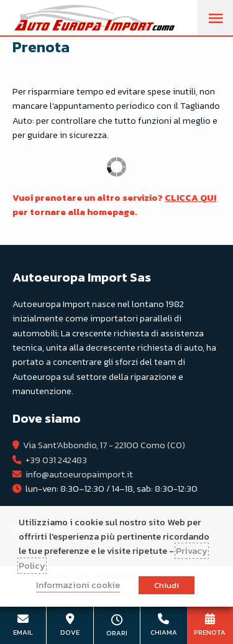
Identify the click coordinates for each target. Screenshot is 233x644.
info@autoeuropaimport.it (79, 474)
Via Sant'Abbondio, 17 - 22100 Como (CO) (104, 445)
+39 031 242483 (56, 460)
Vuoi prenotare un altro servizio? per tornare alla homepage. (114, 205)
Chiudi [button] (167, 585)
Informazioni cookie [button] (78, 585)
